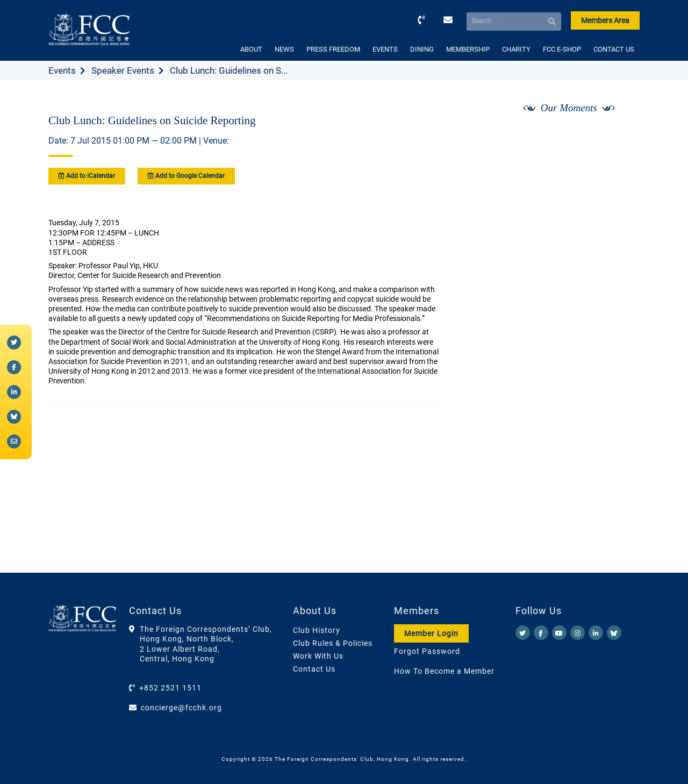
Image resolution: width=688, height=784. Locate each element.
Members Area (605, 20)
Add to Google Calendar (186, 176)
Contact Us (314, 669)
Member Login (431, 633)
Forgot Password (427, 651)
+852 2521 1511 (170, 688)
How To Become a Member (444, 671)
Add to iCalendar (87, 176)
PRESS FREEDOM (333, 49)
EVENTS (385, 49)
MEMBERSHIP (468, 49)
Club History (317, 630)
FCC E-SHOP (562, 49)
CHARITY (516, 49)
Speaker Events (123, 70)
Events (62, 70)
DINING (422, 49)
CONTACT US (614, 49)
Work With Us (318, 656)
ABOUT (251, 49)
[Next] (620, 136)
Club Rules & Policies (333, 643)
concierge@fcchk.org (181, 708)
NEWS (284, 49)
